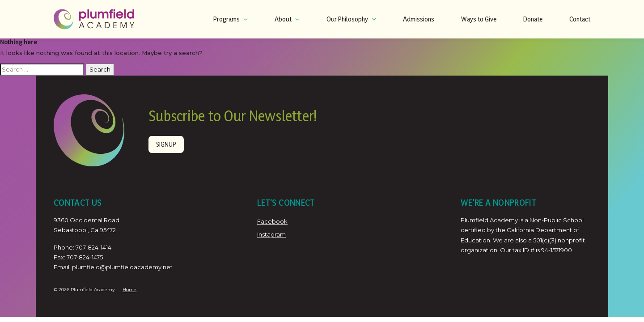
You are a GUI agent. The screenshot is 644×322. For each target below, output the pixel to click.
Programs (231, 19)
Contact (580, 19)
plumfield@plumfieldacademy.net (122, 267)
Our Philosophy (351, 19)
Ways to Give (479, 19)
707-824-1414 (93, 247)
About (287, 19)
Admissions (419, 19)
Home (129, 290)
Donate (533, 19)
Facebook (272, 221)
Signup (166, 144)
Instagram (271, 234)
